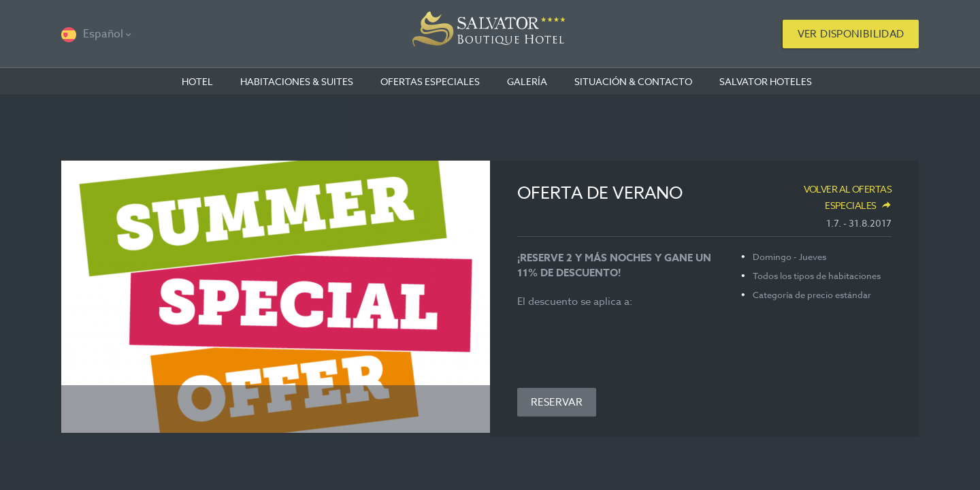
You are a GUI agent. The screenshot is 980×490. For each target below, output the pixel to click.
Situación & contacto (633, 81)
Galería (527, 81)
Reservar (557, 402)
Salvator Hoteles (766, 81)
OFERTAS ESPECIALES (430, 81)
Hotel (197, 81)
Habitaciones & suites (297, 81)
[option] (276, 297)
